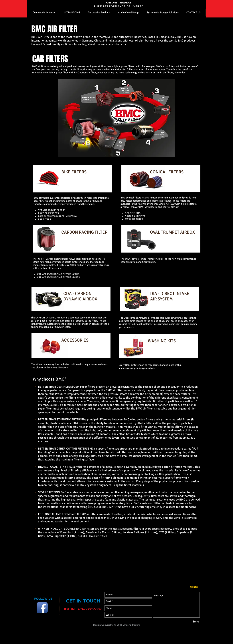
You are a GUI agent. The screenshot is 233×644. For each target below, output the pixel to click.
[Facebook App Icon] (42, 608)
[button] (44, 12)
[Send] (196, 622)
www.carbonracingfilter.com (85, 259)
